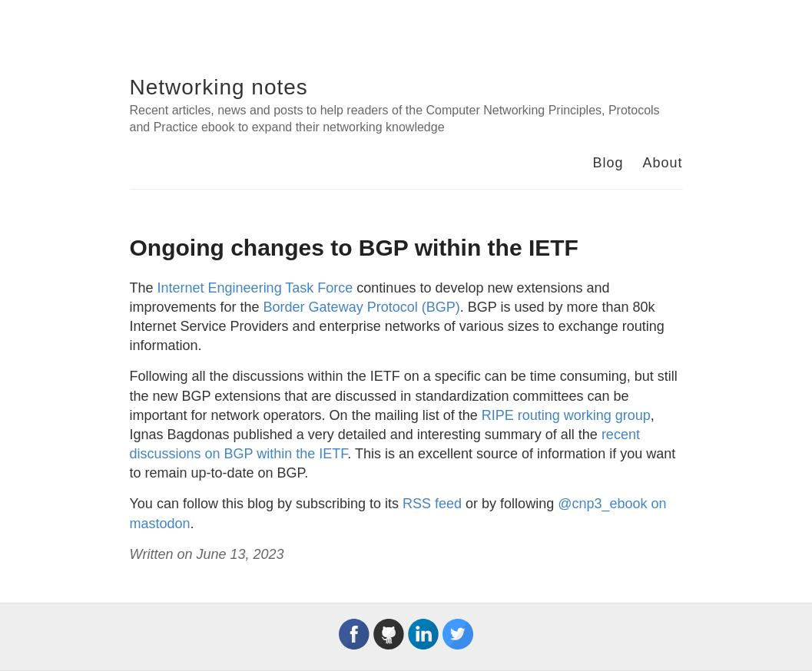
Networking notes (219, 87)
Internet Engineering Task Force (255, 288)
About (662, 163)
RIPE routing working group (566, 415)
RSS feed (432, 504)
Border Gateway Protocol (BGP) (362, 307)
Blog (608, 163)
